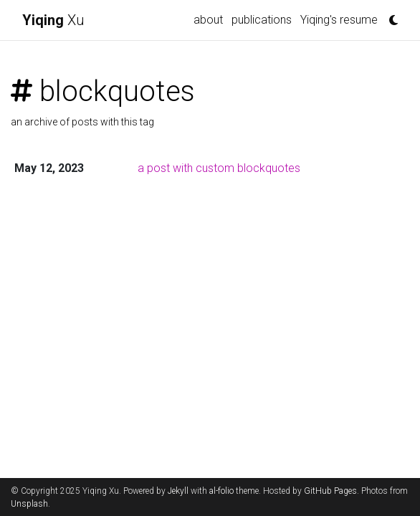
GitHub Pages (330, 491)
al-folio (221, 491)
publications (262, 20)
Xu (53, 20)
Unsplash (29, 504)
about (208, 20)
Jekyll (178, 491)
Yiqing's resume (339, 20)
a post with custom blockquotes (219, 168)
